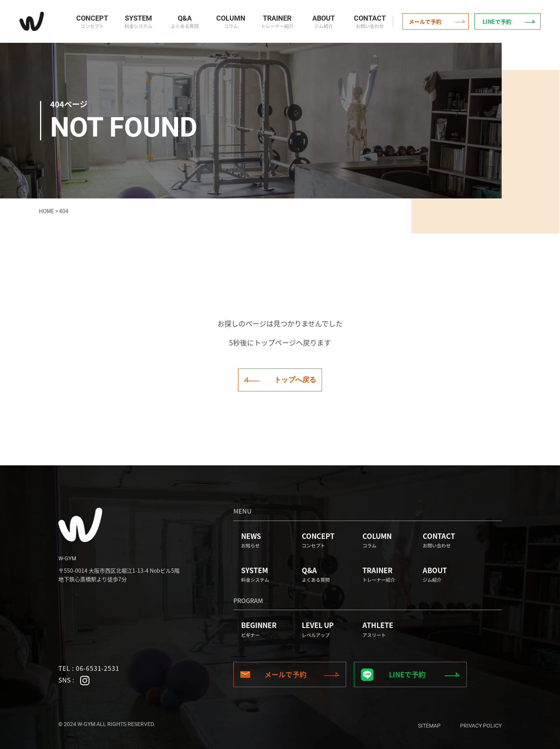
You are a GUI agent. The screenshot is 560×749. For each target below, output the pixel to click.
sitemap (429, 726)
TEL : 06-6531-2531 (89, 668)
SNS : (74, 680)
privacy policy (481, 726)
